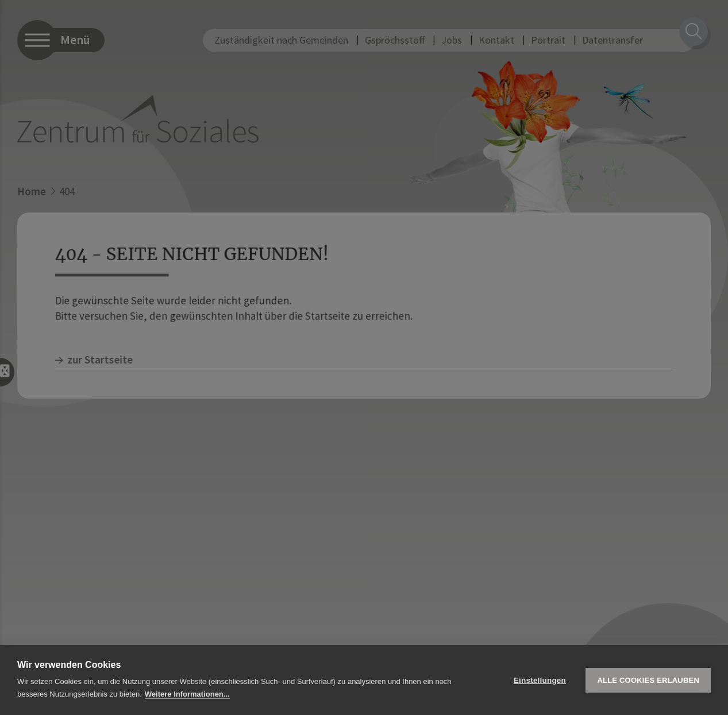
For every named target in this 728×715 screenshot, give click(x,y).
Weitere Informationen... (187, 694)
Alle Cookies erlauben (648, 680)
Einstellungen (540, 680)
